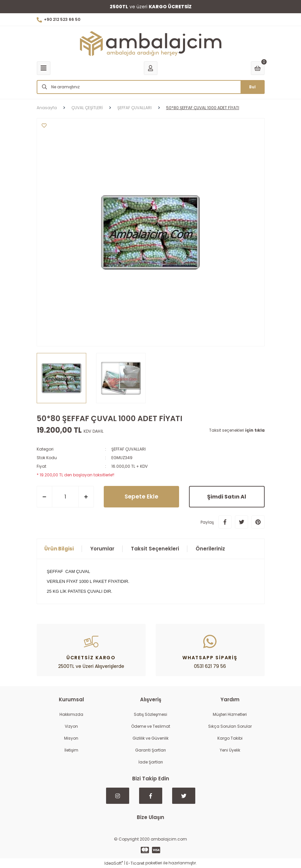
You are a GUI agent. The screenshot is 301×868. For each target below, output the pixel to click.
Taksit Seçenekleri (155, 549)
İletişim (71, 750)
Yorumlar (102, 549)
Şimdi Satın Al (227, 497)
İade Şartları (151, 762)
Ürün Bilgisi (59, 549)
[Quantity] (65, 497)
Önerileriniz (210, 549)
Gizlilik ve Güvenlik (150, 738)
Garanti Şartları (150, 750)
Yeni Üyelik (230, 750)
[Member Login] (151, 68)
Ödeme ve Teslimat (151, 726)
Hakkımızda (71, 714)
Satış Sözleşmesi (150, 714)
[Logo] (151, 44)
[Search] (151, 87)
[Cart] (258, 68)
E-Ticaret (135, 863)
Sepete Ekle (141, 497)
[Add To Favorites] (44, 126)
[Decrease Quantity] (44, 497)
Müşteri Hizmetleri (230, 714)
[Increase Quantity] (86, 497)
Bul (252, 87)
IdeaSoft (114, 863)
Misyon (71, 738)
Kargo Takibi (230, 738)
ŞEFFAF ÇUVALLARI (129, 449)
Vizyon (71, 726)
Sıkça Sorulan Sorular (230, 726)
